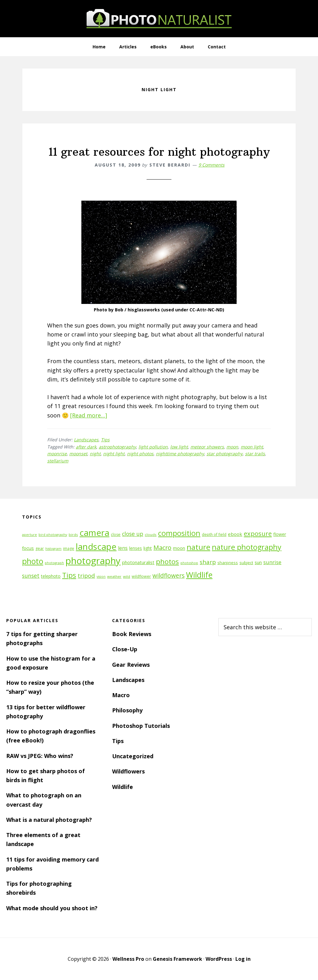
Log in (243, 959)
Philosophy (127, 710)
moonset (78, 454)
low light (179, 447)
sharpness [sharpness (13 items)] (228, 563)
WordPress (219, 959)
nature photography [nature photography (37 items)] (247, 547)
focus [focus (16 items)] (28, 548)
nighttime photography (180, 454)
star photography (225, 454)
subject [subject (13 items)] (246, 563)
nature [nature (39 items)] (198, 547)
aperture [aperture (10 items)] (30, 535)
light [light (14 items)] (148, 548)
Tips (105, 440)
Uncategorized (133, 756)
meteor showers (207, 447)
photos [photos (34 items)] (167, 561)
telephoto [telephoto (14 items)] (51, 576)
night (95, 454)
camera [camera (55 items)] (94, 533)
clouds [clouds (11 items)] (151, 535)
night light (114, 454)
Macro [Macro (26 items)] (162, 548)
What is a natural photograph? (49, 820)
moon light (252, 447)
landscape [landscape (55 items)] (96, 547)
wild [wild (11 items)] (127, 576)
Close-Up (125, 649)
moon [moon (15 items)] (179, 548)
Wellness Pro (128, 959)
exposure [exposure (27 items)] (258, 533)
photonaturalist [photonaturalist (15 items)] (138, 562)
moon (232, 447)
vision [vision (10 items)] (101, 577)
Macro (121, 695)
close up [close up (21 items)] (133, 534)
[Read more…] (89, 415)
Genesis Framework (177, 959)
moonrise (57, 454)
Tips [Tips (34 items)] (69, 575)
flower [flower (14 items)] (280, 534)
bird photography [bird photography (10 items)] (53, 535)
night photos (140, 454)
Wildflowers (128, 771)
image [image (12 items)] (69, 548)
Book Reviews (132, 634)
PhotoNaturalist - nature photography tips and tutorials (159, 19)
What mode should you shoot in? (52, 908)
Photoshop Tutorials (141, 726)
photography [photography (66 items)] (93, 561)
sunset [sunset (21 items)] (31, 576)
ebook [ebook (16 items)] (235, 534)
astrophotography (117, 447)
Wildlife (123, 787)
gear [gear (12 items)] (40, 548)
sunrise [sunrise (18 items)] (272, 562)
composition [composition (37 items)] (179, 533)
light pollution (153, 447)
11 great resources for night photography (159, 152)
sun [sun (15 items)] (258, 562)
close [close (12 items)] (116, 535)
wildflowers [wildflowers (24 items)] (168, 576)
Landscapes (86, 440)
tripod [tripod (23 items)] (86, 575)
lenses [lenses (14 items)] (136, 548)
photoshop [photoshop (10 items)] (189, 563)
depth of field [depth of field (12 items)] (214, 535)
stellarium (58, 461)
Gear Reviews (131, 665)
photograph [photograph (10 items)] (54, 563)
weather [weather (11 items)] (114, 576)
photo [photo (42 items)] (33, 561)
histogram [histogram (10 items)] (53, 549)
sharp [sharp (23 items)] (208, 562)
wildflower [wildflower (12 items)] (141, 576)
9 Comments (211, 165)
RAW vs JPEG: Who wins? (40, 756)
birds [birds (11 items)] (73, 535)
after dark (86, 447)
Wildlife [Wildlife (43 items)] (199, 575)
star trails (255, 454)
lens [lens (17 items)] (123, 548)
